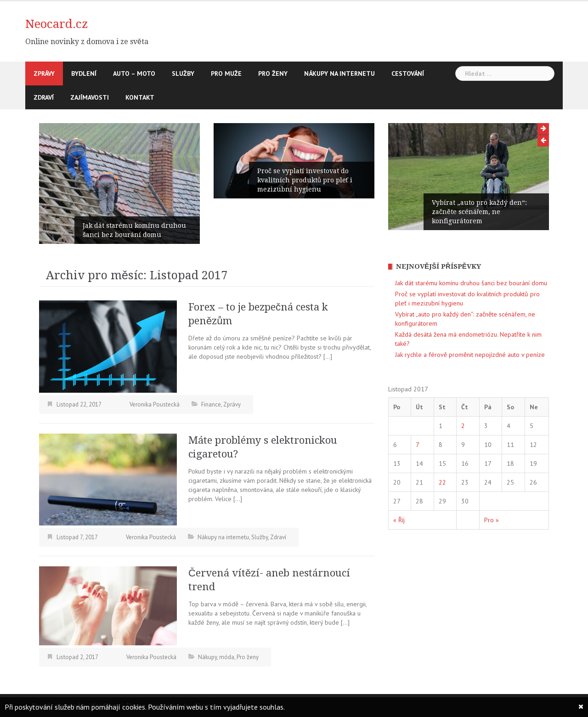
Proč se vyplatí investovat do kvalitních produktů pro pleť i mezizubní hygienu (305, 180)
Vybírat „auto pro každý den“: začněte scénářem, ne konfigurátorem (479, 212)
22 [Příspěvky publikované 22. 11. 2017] (442, 482)
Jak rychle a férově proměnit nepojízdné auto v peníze (470, 355)
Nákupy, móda (216, 657)
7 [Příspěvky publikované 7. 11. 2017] (418, 445)
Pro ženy (273, 73)
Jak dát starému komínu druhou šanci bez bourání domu (134, 230)
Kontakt (140, 97)
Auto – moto (134, 73)
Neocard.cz (57, 24)
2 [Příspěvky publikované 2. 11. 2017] (463, 426)
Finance (211, 404)
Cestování (408, 73)
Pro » (492, 520)
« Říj (399, 520)
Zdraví (44, 97)
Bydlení (84, 73)
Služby (183, 73)
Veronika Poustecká (155, 404)
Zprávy (44, 73)
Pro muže (226, 73)
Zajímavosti (90, 97)
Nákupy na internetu (339, 73)
